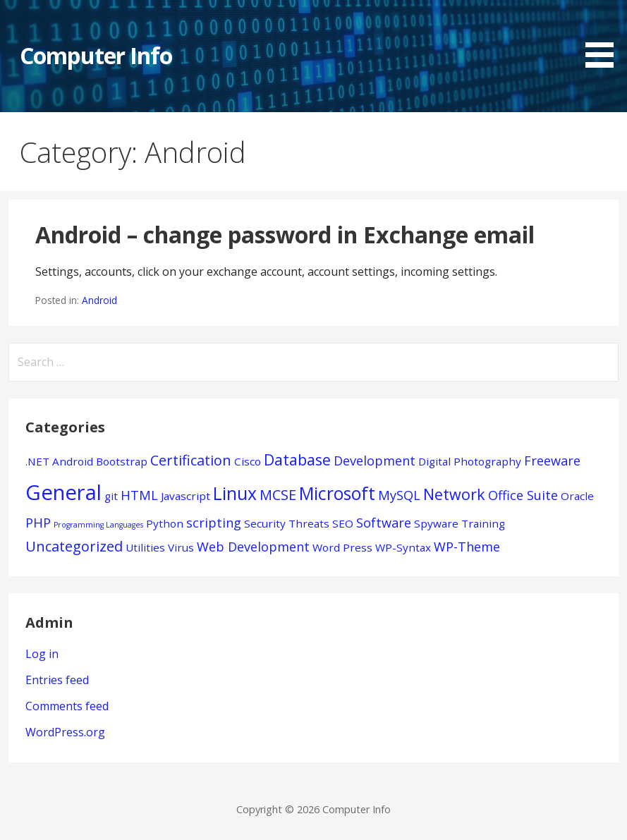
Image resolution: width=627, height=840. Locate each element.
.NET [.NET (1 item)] (37, 461)
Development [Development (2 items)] (375, 461)
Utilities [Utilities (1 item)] (145, 547)
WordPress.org (65, 732)
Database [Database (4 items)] (297, 459)
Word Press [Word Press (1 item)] (342, 547)
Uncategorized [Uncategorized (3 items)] (74, 546)
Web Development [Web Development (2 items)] (253, 547)
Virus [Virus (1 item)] (181, 547)
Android (99, 300)
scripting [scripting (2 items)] (214, 523)
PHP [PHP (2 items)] (38, 523)
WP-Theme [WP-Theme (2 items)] (467, 547)
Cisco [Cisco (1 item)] (248, 461)
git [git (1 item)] (111, 496)
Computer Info (96, 55)
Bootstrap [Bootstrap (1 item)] (122, 461)
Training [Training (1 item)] (483, 523)
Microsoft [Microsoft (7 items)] (337, 493)
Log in (42, 654)
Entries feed (57, 680)
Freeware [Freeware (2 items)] (552, 461)
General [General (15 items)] (63, 492)
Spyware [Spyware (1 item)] (436, 523)
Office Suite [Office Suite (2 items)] (523, 495)
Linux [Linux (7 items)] (235, 493)
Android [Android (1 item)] (73, 461)
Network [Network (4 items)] (454, 494)
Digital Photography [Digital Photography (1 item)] (470, 461)
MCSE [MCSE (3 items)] (278, 495)
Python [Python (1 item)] (165, 523)
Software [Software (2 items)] (384, 523)
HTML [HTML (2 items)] (139, 495)
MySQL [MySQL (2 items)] (399, 495)
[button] (604, 36)
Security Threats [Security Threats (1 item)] (287, 523)
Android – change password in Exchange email (285, 235)
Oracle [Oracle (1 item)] (577, 496)
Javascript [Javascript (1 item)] (185, 496)
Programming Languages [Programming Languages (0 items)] (98, 525)
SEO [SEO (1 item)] (343, 523)
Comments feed (67, 706)
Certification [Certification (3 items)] (191, 460)
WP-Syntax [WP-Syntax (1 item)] (403, 547)
